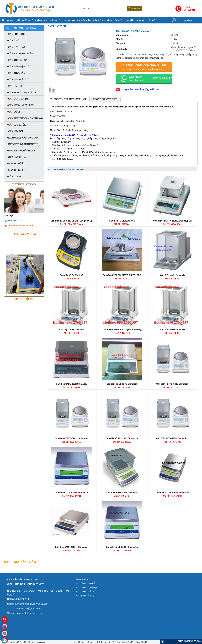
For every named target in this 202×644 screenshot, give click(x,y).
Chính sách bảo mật (87, 583)
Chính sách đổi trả (86, 591)
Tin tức (130, 20)
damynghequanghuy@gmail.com (140, 89)
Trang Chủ (13, 20)
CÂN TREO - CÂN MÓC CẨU (77, 20)
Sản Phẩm (42, 20)
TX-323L (61, 116)
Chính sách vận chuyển (88, 587)
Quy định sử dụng (86, 595)
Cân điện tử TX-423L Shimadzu (65, 107)
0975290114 (190, 10)
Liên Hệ (151, 20)
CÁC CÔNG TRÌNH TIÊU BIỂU (108, 20)
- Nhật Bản (79, 121)
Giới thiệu (28, 20)
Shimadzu (69, 121)
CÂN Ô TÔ (55, 20)
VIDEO (140, 20)
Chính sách (81, 580)
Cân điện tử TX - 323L (62, 111)
